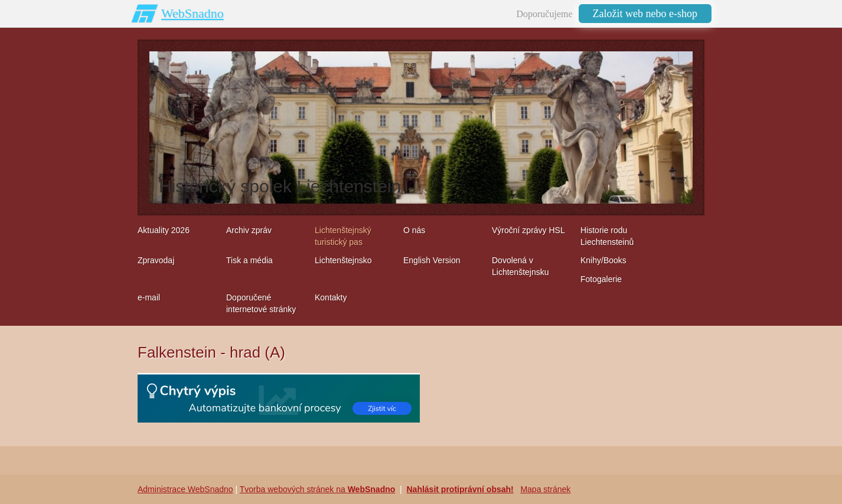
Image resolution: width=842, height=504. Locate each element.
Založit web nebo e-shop (645, 14)
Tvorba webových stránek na (318, 489)
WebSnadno (192, 13)
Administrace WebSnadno (185, 489)
